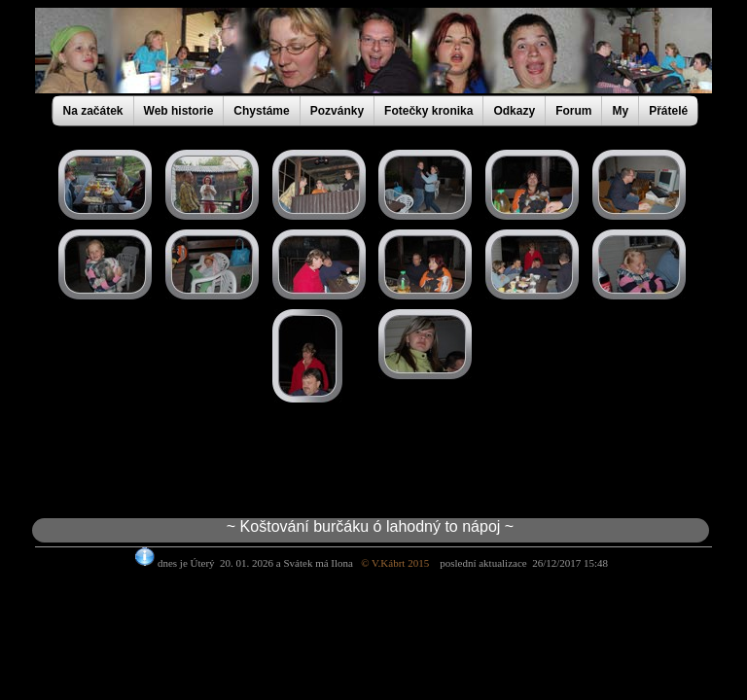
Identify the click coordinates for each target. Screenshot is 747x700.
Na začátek (93, 111)
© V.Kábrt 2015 (400, 563)
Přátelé (668, 111)
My (620, 111)
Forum (573, 111)
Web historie (179, 111)
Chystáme (261, 111)
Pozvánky (337, 111)
